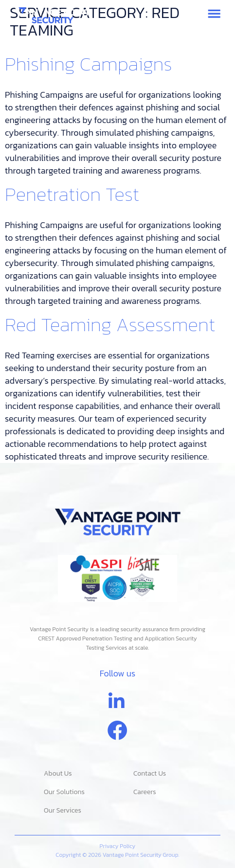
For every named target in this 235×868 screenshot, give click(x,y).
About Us (58, 773)
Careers (145, 792)
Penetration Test (72, 194)
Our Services (63, 810)
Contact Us (150, 773)
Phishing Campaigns (89, 64)
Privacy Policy (118, 846)
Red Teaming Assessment (110, 324)
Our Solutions (64, 792)
